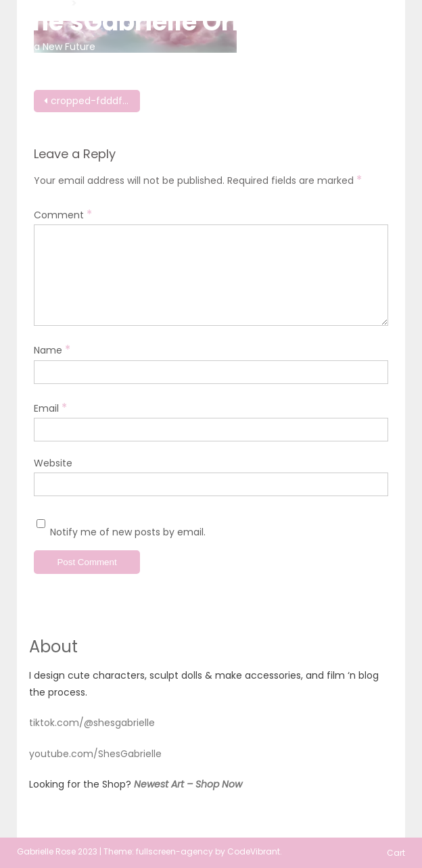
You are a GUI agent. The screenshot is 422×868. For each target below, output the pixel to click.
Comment (63, 214)
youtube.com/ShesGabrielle (95, 754)
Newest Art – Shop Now (188, 784)
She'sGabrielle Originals (167, 22)
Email (50, 408)
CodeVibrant (254, 851)
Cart (396, 853)
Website (53, 463)
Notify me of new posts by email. (128, 532)
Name (52, 349)
